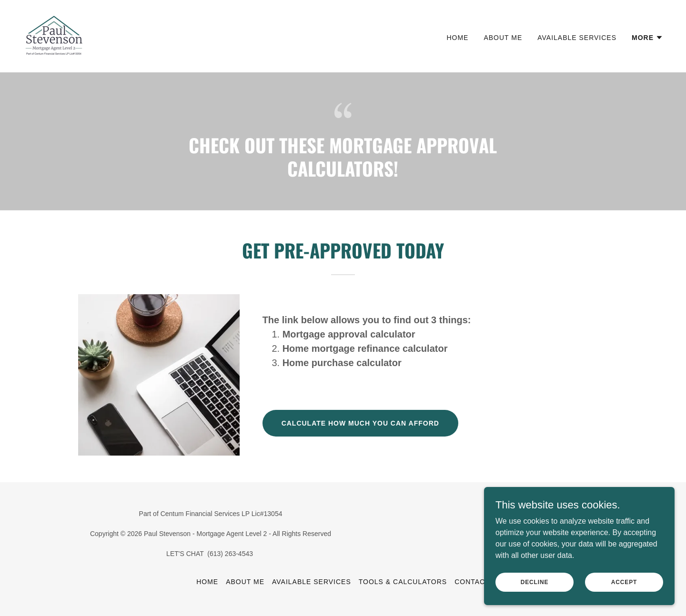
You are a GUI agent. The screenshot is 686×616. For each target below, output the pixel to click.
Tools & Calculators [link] (403, 582)
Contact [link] (472, 582)
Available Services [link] (577, 38)
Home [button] (207, 582)
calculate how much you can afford (360, 423)
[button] (647, 38)
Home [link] (457, 38)
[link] (54, 35)
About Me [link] (503, 38)
